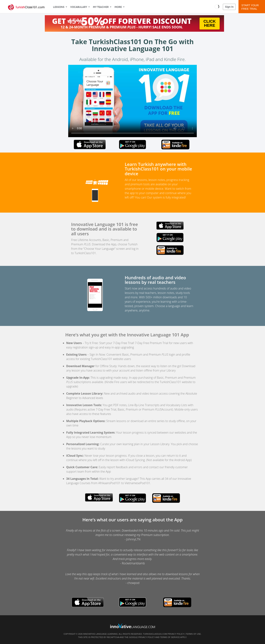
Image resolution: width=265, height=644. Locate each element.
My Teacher (101, 7)
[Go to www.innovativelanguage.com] (133, 626)
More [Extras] (118, 7)
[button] (217, 7)
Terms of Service (170, 637)
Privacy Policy (176, 634)
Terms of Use (193, 634)
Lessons (59, 7)
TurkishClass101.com (155, 634)
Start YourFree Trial (252, 7)
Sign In (229, 7)
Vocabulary (79, 7)
